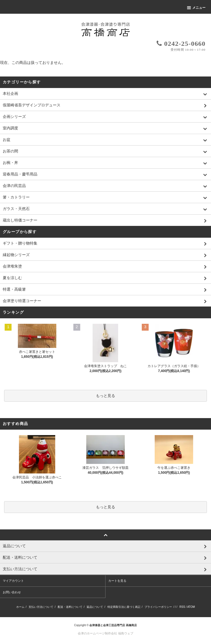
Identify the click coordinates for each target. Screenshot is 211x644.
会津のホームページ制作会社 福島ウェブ (105, 633)
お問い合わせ (12, 592)
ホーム (20, 607)
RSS (182, 607)
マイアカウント (13, 581)
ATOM (191, 607)
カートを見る (117, 581)
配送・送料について (70, 607)
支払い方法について (41, 607)
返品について (95, 607)
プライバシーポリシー (158, 607)
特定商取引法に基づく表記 (124, 607)
